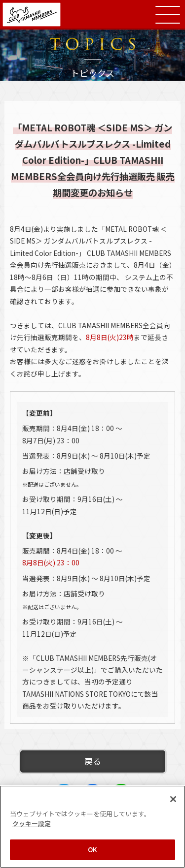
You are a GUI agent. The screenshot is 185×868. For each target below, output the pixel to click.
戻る (93, 761)
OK (92, 850)
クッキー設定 (32, 823)
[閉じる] (173, 799)
